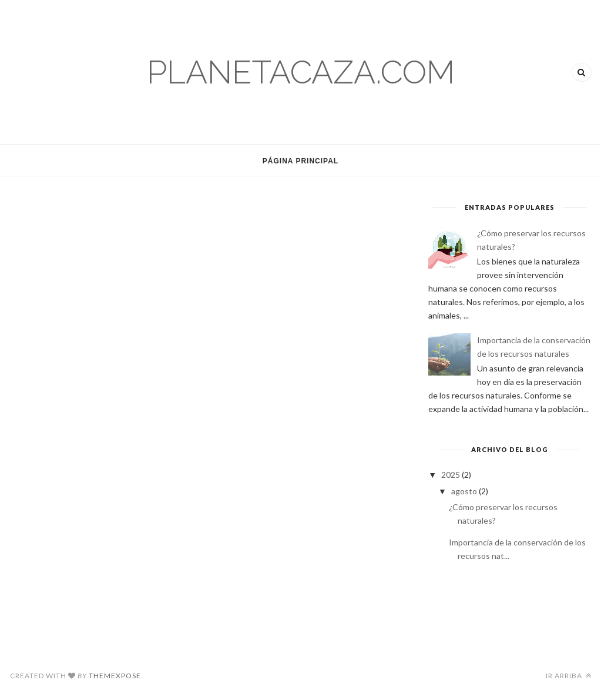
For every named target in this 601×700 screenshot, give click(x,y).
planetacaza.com (301, 72)
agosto (465, 491)
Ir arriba (569, 676)
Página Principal (300, 161)
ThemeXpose (115, 676)
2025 (451, 475)
